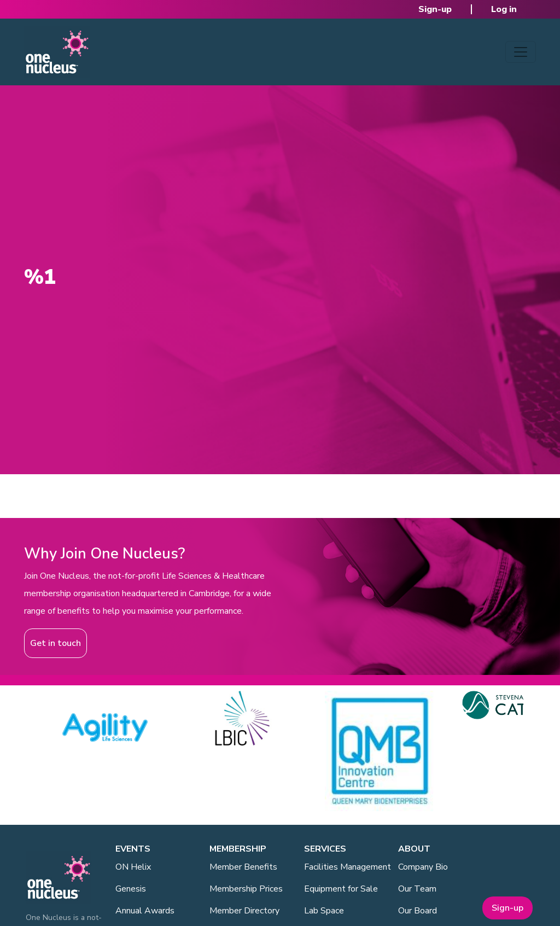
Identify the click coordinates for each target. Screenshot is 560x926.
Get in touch (56, 643)
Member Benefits (243, 867)
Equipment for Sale (341, 889)
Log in (504, 9)
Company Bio (423, 867)
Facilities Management (348, 867)
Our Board (418, 911)
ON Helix (133, 867)
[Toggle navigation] (521, 52)
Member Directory (244, 911)
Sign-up (435, 9)
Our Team (417, 889)
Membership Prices (246, 889)
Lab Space (324, 911)
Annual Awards (145, 911)
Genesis (131, 889)
